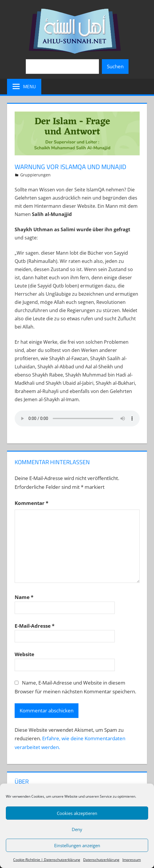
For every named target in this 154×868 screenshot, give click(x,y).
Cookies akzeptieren (77, 813)
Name (24, 597)
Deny (77, 829)
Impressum (132, 860)
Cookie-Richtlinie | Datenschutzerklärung (47, 860)
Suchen (115, 66)
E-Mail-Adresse (35, 626)
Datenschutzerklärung (101, 860)
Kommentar (31, 503)
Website (24, 654)
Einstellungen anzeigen (77, 845)
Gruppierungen (35, 175)
